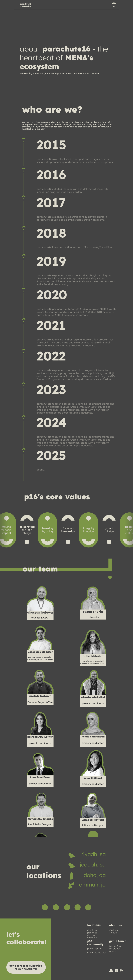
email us (113, 951)
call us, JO (114, 949)
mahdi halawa (40, 696)
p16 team (114, 930)
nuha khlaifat (93, 656)
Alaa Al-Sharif (93, 778)
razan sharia (93, 612)
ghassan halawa (40, 612)
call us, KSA (115, 946)
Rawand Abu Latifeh (40, 737)
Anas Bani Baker (40, 777)
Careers (113, 933)
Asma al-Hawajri (93, 820)
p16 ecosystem (95, 948)
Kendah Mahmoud (93, 737)
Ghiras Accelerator (97, 952)
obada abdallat (93, 697)
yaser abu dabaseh (41, 652)
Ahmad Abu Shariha (40, 819)
